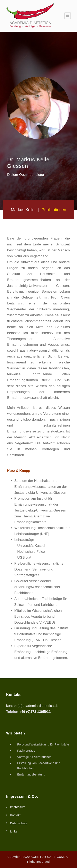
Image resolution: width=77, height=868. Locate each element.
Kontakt (15, 815)
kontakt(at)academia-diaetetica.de (32, 706)
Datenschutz (19, 823)
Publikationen (54, 210)
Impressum (18, 807)
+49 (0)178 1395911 (35, 712)
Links (14, 831)
